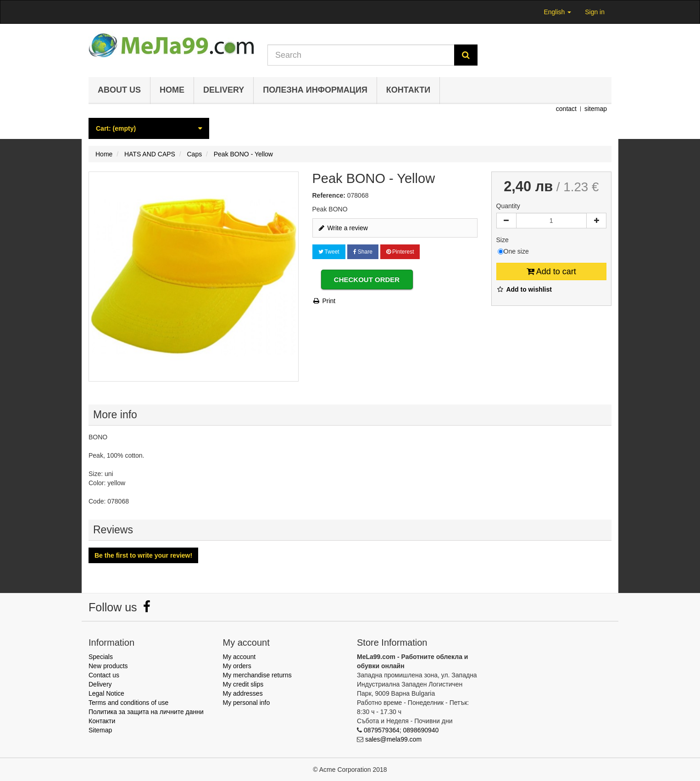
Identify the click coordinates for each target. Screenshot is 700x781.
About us (119, 90)
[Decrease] (506, 221)
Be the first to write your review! (143, 555)
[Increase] (596, 221)
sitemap (596, 109)
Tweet (329, 252)
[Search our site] (361, 55)
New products (108, 666)
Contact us (104, 675)
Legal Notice (106, 693)
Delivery (224, 90)
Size (503, 240)
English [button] (557, 12)
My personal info (247, 703)
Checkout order (367, 280)
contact (566, 109)
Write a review (343, 228)
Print (324, 301)
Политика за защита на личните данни (146, 712)
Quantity (508, 206)
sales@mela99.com (393, 739)
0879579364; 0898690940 (401, 730)
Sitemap (100, 730)
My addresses (243, 693)
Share (363, 252)
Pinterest (400, 252)
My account (239, 657)
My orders (237, 666)
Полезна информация (315, 90)
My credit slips (243, 684)
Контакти (408, 90)
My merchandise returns (257, 675)
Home (172, 90)
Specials (101, 657)
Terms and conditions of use (128, 703)
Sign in (595, 12)
